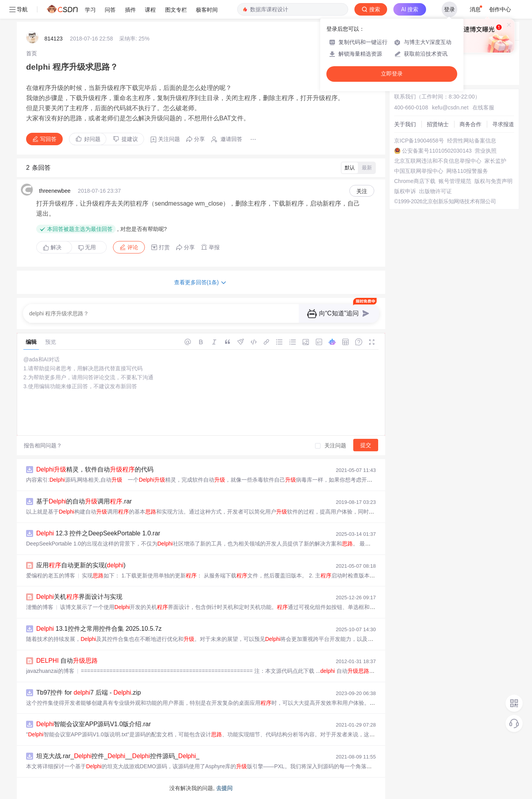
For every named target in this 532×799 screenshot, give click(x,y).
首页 (32, 53)
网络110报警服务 (467, 171)
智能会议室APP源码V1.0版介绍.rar (93, 724)
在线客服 (483, 107)
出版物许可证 (435, 191)
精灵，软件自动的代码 (95, 469)
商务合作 (470, 124)
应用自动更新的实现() (81, 565)
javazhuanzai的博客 (50, 671)
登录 (449, 9)
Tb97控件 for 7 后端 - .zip (89, 693)
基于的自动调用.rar (84, 501)
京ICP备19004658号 (419, 141)
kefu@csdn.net (450, 107)
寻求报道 (503, 124)
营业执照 (486, 151)
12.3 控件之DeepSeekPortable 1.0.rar (98, 533)
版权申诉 (405, 191)
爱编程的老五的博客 (51, 575)
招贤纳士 (438, 124)
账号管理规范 (455, 181)
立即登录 (392, 74)
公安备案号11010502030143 (437, 151)
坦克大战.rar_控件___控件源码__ (118, 756)
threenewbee (55, 191)
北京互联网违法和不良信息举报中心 (438, 161)
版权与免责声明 (493, 181)
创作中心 (500, 9)
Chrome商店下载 (415, 181)
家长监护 (495, 161)
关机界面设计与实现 (79, 597)
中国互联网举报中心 (419, 171)
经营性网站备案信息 (472, 141)
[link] (32, 53)
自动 (67, 661)
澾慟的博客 (40, 607)
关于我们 (405, 124)
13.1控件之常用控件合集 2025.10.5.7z (99, 629)
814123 (54, 39)
